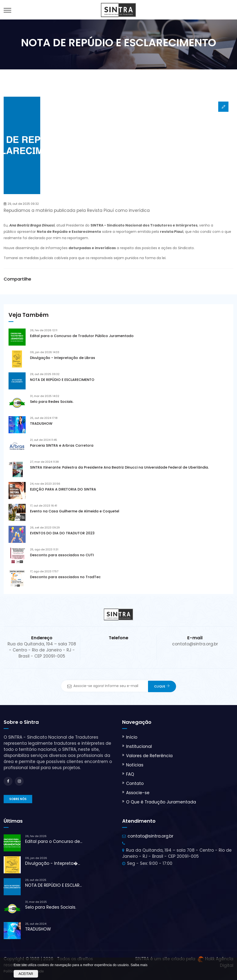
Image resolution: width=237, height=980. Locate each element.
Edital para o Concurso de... (54, 841)
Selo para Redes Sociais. (52, 402)
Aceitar (26, 974)
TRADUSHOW (41, 424)
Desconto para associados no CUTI (62, 555)
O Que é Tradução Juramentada (161, 802)
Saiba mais (139, 965)
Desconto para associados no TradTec (65, 577)
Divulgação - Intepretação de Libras (63, 358)
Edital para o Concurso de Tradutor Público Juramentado (82, 336)
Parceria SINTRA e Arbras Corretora (62, 445)
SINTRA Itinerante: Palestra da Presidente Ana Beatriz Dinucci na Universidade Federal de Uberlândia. (119, 467)
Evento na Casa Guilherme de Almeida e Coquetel (75, 511)
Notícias (135, 765)
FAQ (130, 774)
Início (132, 737)
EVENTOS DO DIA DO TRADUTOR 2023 (62, 533)
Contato (135, 783)
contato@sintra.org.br (150, 836)
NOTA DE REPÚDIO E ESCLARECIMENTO (62, 380)
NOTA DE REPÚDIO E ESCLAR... (53, 885)
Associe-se (138, 793)
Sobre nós (18, 799)
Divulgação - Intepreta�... (53, 863)
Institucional (139, 746)
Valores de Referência (149, 756)
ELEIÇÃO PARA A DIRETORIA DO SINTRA (63, 489)
